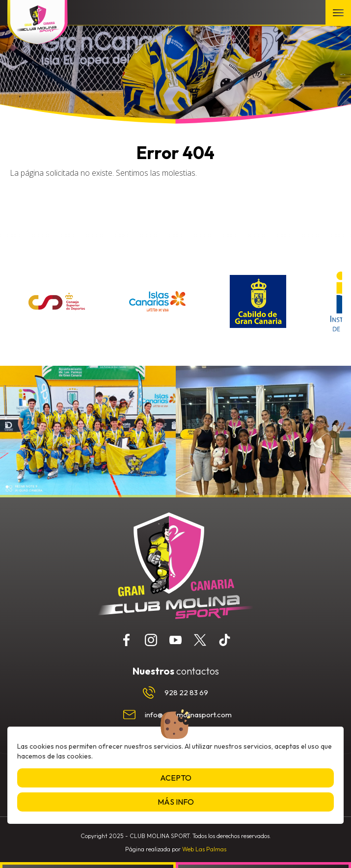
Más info (176, 802)
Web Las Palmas (204, 849)
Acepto (176, 778)
